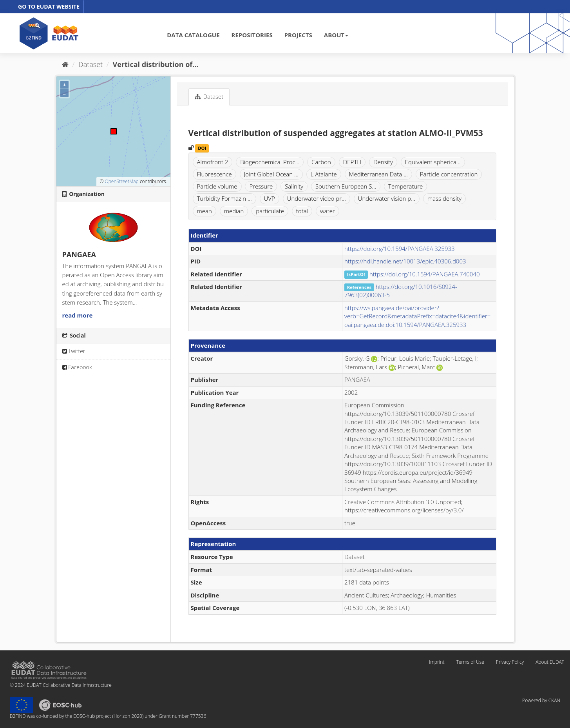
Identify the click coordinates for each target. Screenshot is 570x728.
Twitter (74, 351)
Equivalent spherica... (433, 162)
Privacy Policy (510, 662)
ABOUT (336, 35)
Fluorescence (214, 174)
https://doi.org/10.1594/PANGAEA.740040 (425, 274)
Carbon (321, 162)
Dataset (90, 64)
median (234, 211)
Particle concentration (449, 174)
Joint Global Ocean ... (271, 174)
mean (204, 211)
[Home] (65, 64)
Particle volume (217, 186)
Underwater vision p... (387, 198)
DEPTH (352, 162)
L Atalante (324, 174)
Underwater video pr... (317, 198)
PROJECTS (298, 35)
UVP (270, 198)
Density (383, 162)
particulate (270, 211)
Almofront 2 (213, 162)
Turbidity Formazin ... (224, 198)
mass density (444, 198)
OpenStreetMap (121, 181)
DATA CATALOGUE (193, 35)
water (328, 211)
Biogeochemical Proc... (270, 162)
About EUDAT (550, 662)
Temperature (405, 186)
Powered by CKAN (541, 700)
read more (78, 315)
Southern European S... (346, 186)
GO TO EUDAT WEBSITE (49, 6)
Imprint (437, 662)
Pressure (261, 186)
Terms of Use (470, 662)
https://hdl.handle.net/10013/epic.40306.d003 (405, 261)
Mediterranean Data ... (378, 174)
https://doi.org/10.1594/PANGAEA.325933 (400, 249)
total (302, 211)
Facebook (77, 367)
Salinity (294, 186)
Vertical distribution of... (156, 64)
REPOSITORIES (252, 35)
